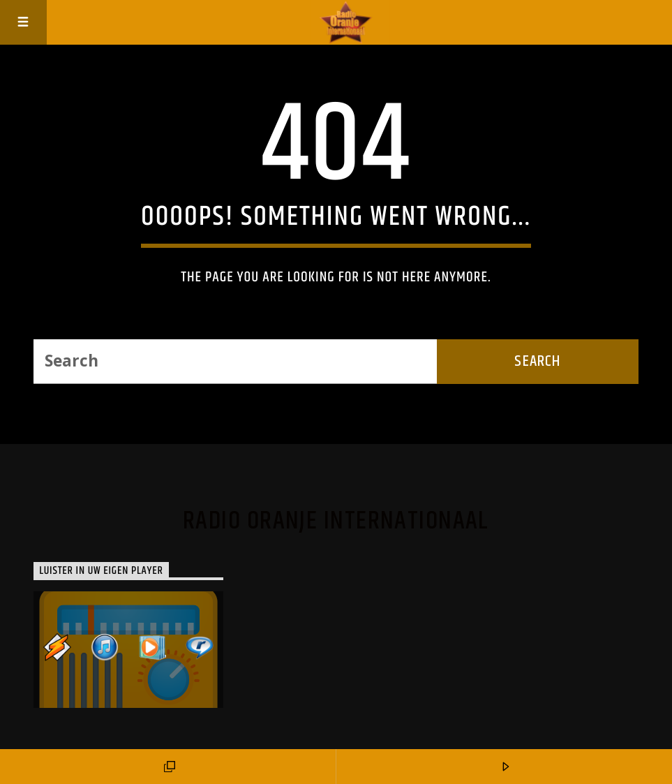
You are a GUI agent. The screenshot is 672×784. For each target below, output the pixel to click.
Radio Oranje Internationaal (336, 522)
